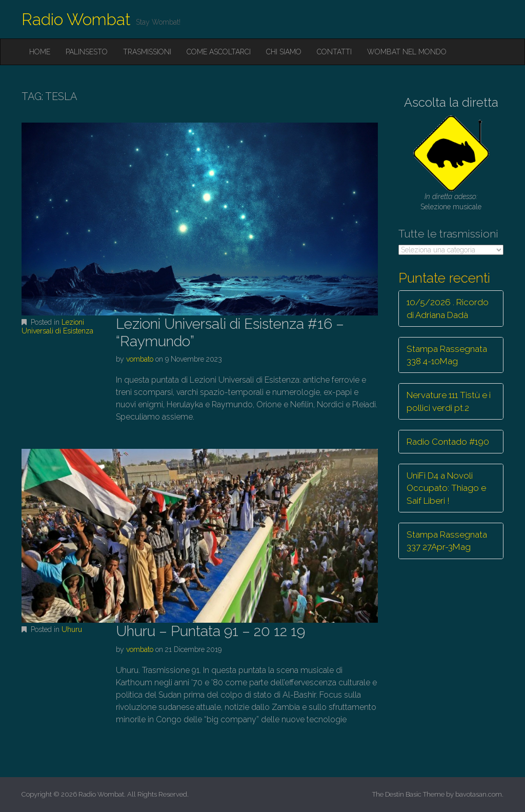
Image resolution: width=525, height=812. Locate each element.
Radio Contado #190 (448, 442)
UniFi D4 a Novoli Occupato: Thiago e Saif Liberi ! (446, 488)
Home (40, 52)
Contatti (334, 52)
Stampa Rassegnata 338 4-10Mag (447, 355)
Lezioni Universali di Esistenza (57, 326)
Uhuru (72, 629)
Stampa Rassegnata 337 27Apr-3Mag (447, 541)
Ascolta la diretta (451, 102)
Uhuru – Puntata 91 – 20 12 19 (210, 631)
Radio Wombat (76, 19)
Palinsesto (87, 52)
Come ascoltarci (219, 52)
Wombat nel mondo (407, 52)
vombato (140, 359)
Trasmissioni (147, 52)
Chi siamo (284, 52)
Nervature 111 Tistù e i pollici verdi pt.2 (449, 401)
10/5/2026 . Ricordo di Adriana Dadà (448, 308)
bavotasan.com (479, 794)
